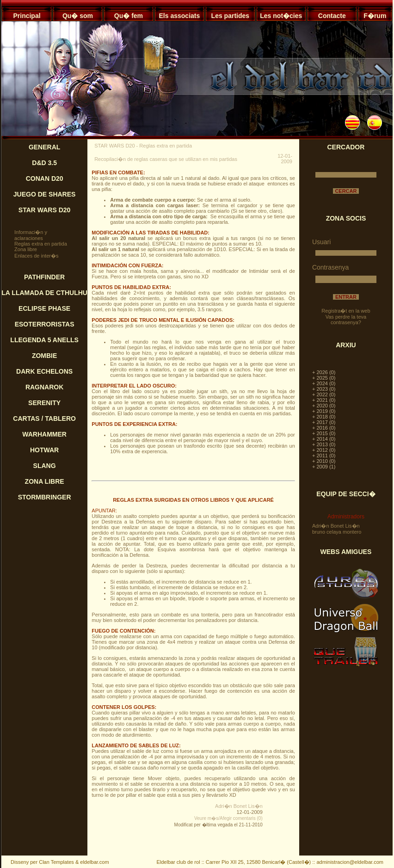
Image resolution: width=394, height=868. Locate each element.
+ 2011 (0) (324, 456)
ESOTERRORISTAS (45, 324)
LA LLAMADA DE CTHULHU (44, 293)
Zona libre (26, 249)
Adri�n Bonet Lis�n (239, 806)
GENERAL (44, 147)
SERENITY (44, 403)
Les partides (230, 16)
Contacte (332, 16)
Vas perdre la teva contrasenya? (346, 320)
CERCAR (346, 191)
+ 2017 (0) (324, 422)
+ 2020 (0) (324, 406)
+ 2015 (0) (324, 433)
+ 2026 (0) (324, 372)
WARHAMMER (44, 434)
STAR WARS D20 (45, 210)
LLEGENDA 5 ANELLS (44, 340)
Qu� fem (129, 16)
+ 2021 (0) (324, 400)
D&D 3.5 (44, 163)
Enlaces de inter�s (36, 256)
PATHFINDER (44, 277)
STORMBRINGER (45, 497)
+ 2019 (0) (324, 411)
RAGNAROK (44, 387)
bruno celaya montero (337, 532)
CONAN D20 (45, 179)
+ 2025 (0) (324, 378)
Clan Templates (56, 862)
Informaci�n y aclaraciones (31, 235)
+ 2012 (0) (324, 450)
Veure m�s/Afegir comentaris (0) (228, 818)
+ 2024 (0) (324, 383)
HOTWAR (44, 450)
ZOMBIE (44, 356)
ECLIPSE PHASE (44, 308)
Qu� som (78, 16)
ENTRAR (346, 297)
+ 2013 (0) (324, 444)
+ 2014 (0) (324, 439)
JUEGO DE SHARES (45, 194)
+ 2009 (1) (324, 467)
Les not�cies (281, 16)
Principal (27, 16)
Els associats (180, 16)
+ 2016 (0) (324, 428)
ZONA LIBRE (45, 481)
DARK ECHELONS (44, 371)
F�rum (375, 16)
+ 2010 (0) (324, 461)
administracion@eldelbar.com (350, 862)
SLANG (45, 466)
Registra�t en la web (346, 311)
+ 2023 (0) (324, 389)
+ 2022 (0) (324, 394)
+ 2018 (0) (324, 417)
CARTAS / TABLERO (44, 419)
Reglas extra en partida (41, 244)
